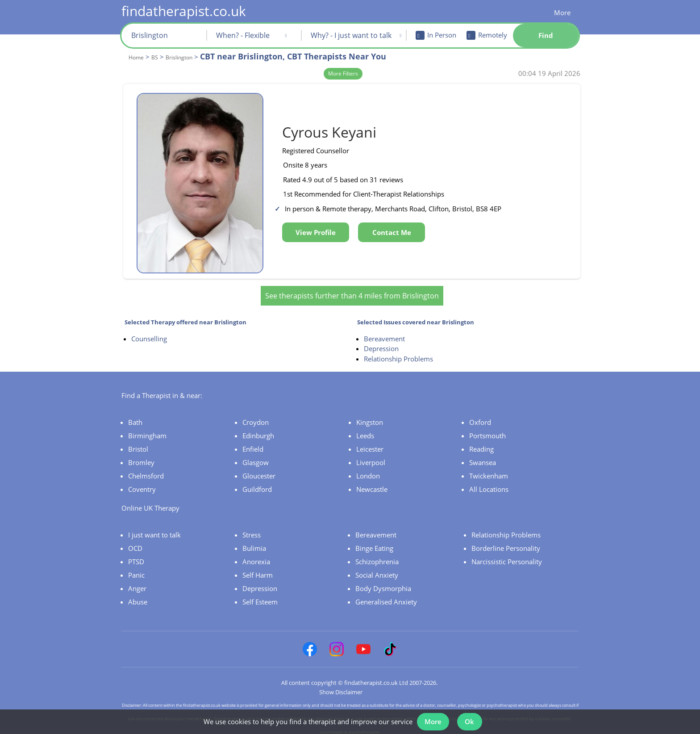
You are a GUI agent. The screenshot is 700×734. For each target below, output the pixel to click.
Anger (137, 583)
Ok (471, 720)
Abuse (138, 596)
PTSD (136, 556)
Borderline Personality (506, 543)
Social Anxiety (377, 570)
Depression (381, 344)
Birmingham (147, 430)
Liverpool (371, 457)
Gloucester (259, 470)
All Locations (489, 484)
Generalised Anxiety (386, 596)
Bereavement (384, 333)
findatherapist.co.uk (184, 11)
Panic (136, 570)
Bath (135, 417)
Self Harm (258, 570)
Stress (252, 529)
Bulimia (254, 543)
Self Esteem (260, 596)
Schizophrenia (377, 556)
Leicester (370, 444)
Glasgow (256, 457)
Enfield (253, 444)
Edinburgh (258, 430)
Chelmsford (146, 470)
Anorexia (256, 556)
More (562, 13)
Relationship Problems (398, 353)
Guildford (257, 484)
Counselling (149, 333)
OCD (135, 543)
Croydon (256, 417)
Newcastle (372, 484)
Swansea (483, 457)
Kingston (370, 417)
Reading (481, 444)
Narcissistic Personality (507, 556)
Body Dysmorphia (383, 583)
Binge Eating (374, 543)
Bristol (138, 444)
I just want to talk (154, 529)
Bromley (141, 457)
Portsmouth (487, 430)
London (368, 470)
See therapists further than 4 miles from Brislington (352, 290)
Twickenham (489, 470)
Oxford (480, 417)
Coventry (142, 484)
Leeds (365, 430)
